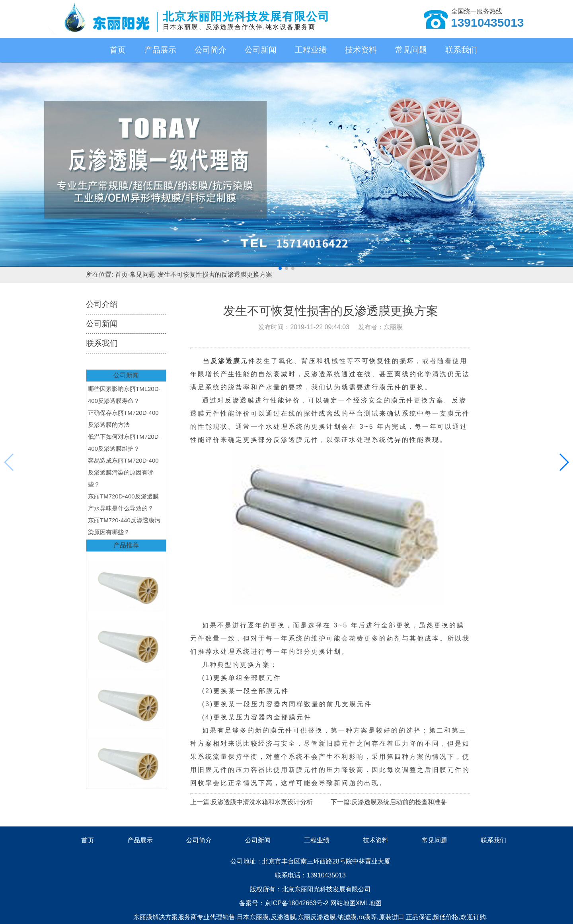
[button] (280, 268)
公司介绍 (102, 304)
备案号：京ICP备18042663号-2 (285, 903)
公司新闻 (261, 50)
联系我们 (461, 50)
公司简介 (210, 50)
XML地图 (369, 903)
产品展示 (160, 50)
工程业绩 (311, 50)
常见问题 (411, 50)
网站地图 (343, 903)
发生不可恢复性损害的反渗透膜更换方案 (215, 274)
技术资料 (361, 50)
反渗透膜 (283, 917)
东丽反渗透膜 (317, 917)
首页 (118, 50)
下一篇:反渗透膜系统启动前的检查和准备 (389, 802)
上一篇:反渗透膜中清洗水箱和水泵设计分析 (251, 802)
